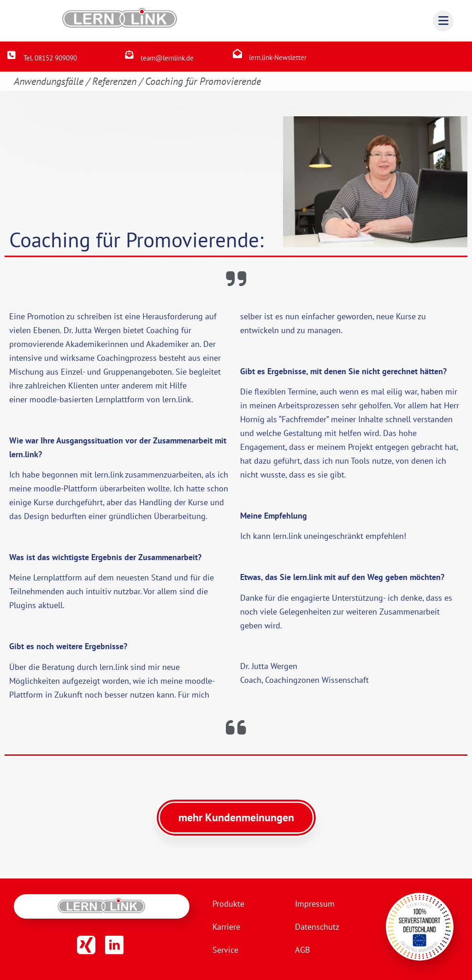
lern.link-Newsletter (278, 57)
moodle (43, 399)
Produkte (228, 904)
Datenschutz (317, 927)
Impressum (315, 904)
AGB (303, 950)
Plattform (80, 488)
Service (225, 950)
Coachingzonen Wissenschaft (317, 680)
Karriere (226, 927)
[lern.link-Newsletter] (237, 54)
